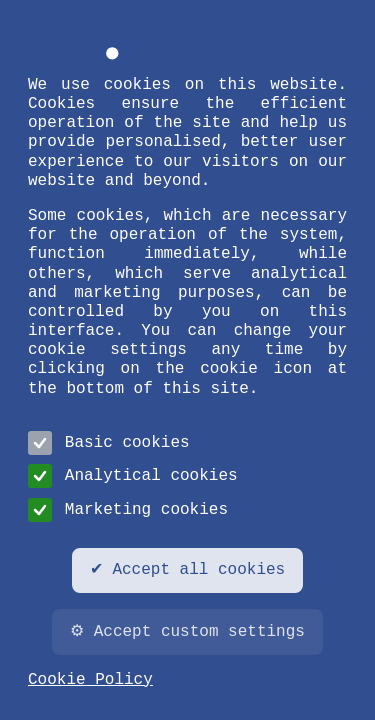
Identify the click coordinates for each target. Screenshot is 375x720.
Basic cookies (109, 443)
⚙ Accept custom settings (187, 632)
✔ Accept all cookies (187, 570)
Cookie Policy (90, 680)
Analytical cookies (133, 476)
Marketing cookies (128, 510)
